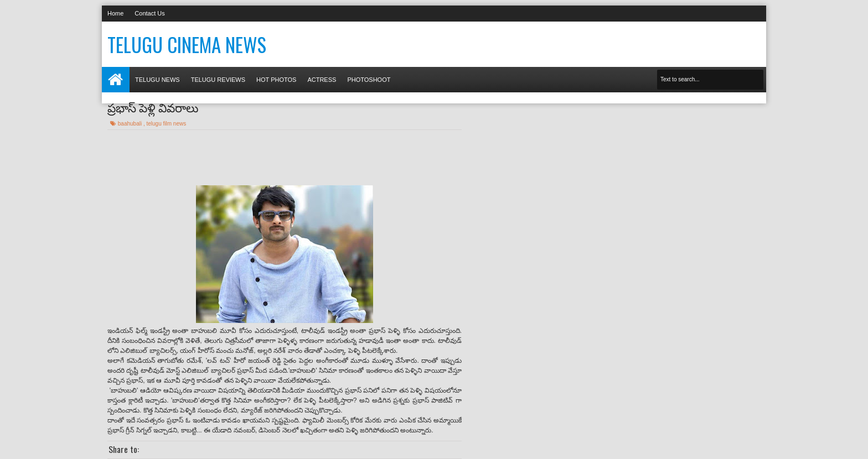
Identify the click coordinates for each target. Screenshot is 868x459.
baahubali (131, 124)
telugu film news (167, 124)
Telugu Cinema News (187, 44)
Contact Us (149, 13)
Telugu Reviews (218, 80)
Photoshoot (369, 80)
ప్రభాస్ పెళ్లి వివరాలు (153, 107)
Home (115, 13)
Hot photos (276, 80)
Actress (322, 80)
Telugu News (157, 80)
